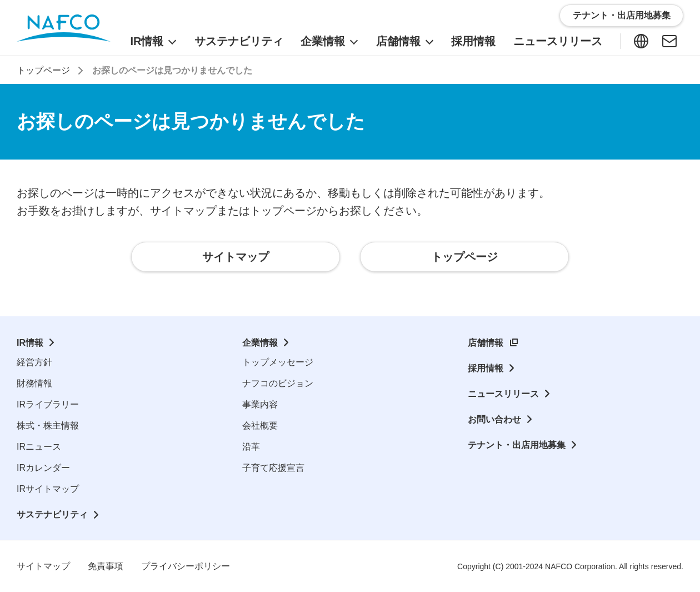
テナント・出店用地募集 (517, 445)
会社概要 (260, 426)
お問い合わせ (494, 419)
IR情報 (30, 343)
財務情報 (34, 383)
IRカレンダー (43, 468)
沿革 (251, 447)
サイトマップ (43, 566)
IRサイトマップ (48, 489)
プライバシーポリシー (186, 566)
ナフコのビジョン (278, 383)
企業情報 (260, 343)
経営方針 (34, 362)
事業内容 (260, 404)
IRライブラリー (48, 404)
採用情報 (486, 368)
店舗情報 (486, 343)
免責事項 (106, 566)
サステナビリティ (52, 514)
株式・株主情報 (48, 426)
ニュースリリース (503, 394)
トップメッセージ (278, 362)
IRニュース (39, 447)
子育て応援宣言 (273, 468)
